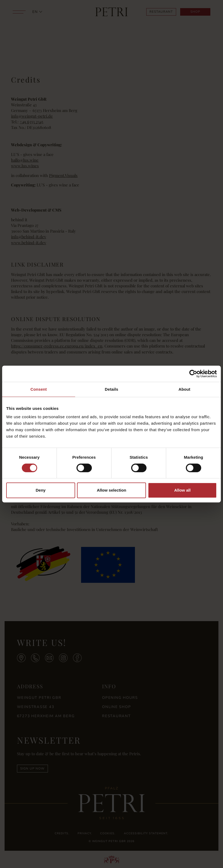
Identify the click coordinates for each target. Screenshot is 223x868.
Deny (41, 490)
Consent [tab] (39, 389)
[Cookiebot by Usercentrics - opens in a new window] (193, 374)
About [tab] (184, 389)
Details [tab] (111, 389)
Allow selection (111, 490)
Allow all (182, 490)
